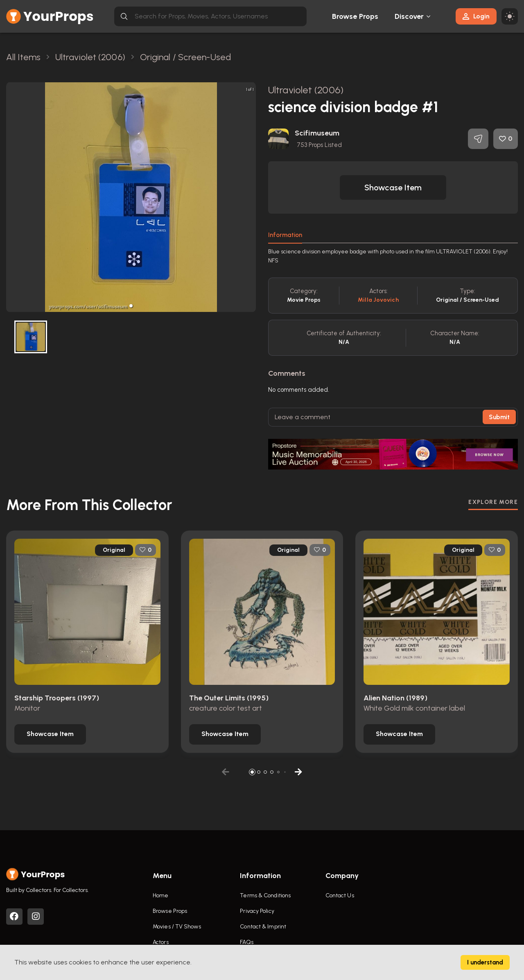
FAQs (246, 942)
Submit (499, 417)
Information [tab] (285, 235)
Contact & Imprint (263, 927)
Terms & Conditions (265, 895)
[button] (131, 306)
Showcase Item (393, 187)
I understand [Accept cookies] (485, 962)
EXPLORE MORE (493, 502)
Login (476, 16)
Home (160, 895)
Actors (161, 942)
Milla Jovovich (378, 300)
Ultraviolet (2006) (306, 90)
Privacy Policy (257, 911)
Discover (409, 16)
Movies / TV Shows (177, 927)
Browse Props (355, 16)
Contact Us (340, 895)
